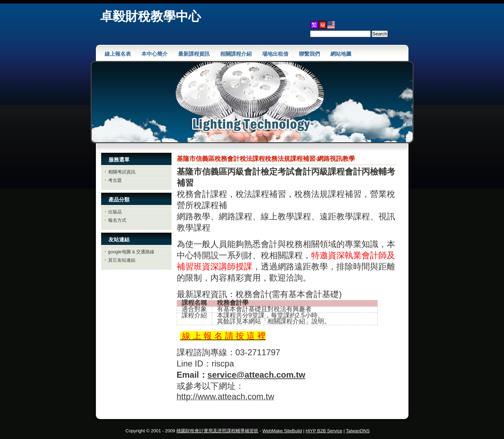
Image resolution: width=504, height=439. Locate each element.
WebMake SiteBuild (282, 431)
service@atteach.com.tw (257, 375)
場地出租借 (275, 54)
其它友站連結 (122, 260)
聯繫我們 (309, 54)
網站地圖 (341, 54)
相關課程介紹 (236, 54)
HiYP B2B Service (324, 431)
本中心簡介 (155, 54)
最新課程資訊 (194, 54)
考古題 (115, 180)
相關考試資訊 (122, 172)
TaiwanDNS (358, 431)
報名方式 (117, 220)
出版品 (115, 212)
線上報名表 (118, 54)
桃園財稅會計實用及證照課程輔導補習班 (217, 431)
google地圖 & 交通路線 (131, 252)
